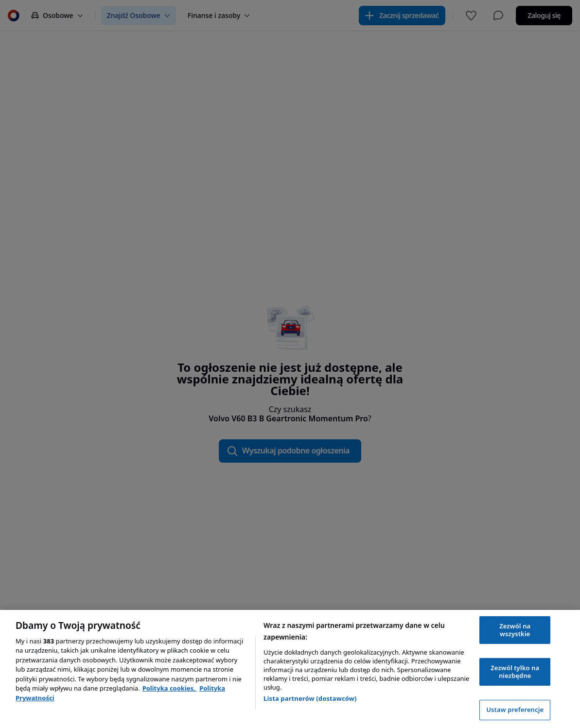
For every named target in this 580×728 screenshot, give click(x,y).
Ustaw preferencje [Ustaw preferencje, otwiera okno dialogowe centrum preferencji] (515, 710)
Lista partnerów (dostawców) (310, 698)
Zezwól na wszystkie (515, 630)
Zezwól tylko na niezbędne (515, 672)
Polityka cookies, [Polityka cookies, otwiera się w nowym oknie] (170, 688)
